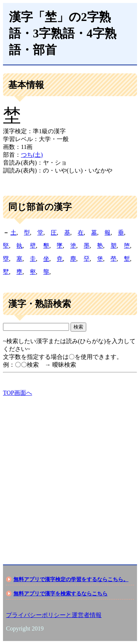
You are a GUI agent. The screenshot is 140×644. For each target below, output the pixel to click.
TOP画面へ (18, 393)
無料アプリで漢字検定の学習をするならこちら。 (71, 579)
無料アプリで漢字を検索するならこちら (60, 593)
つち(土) (32, 155)
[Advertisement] (70, 474)
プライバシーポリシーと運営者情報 (54, 615)
